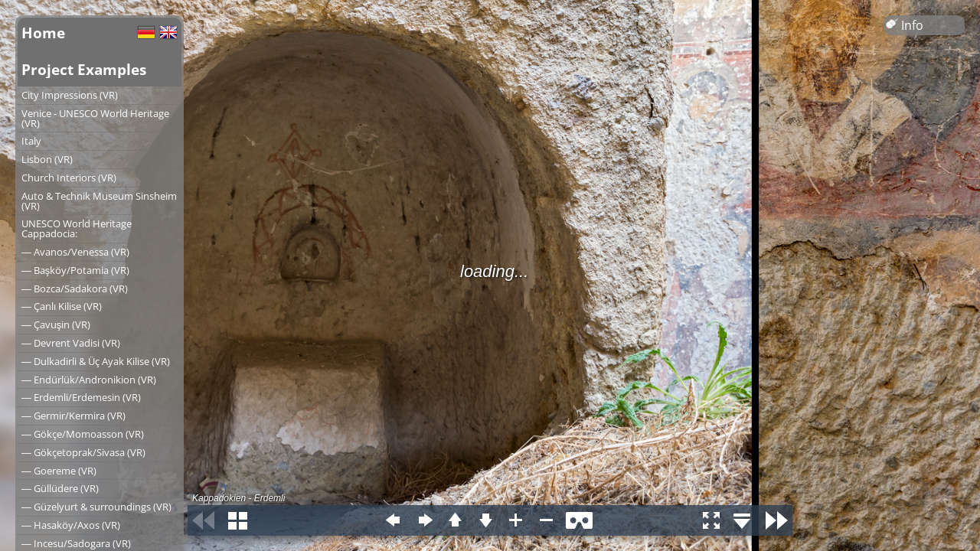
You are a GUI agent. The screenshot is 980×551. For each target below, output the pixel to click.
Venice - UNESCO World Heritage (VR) (95, 118)
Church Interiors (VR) (69, 178)
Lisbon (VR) (47, 159)
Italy (31, 141)
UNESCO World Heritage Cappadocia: (77, 228)
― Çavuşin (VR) (56, 324)
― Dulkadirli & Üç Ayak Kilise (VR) (96, 361)
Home (43, 33)
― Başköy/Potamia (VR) (75, 270)
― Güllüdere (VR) (60, 488)
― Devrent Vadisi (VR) (71, 343)
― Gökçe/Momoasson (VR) (83, 434)
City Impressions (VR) (70, 95)
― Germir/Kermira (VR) (73, 416)
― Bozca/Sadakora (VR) (75, 289)
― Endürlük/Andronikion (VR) (89, 380)
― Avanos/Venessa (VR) (75, 252)
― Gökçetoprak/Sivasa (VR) (83, 452)
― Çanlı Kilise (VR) (62, 306)
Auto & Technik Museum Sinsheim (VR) (99, 201)
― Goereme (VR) (59, 471)
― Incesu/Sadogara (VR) (76, 543)
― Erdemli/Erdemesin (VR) (81, 397)
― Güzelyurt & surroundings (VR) (96, 507)
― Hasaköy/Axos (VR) (71, 525)
